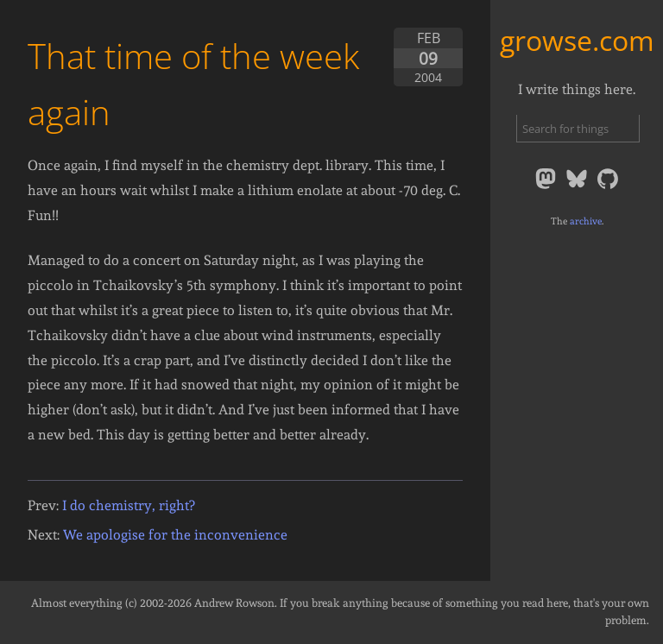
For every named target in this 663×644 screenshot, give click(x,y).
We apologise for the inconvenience (175, 535)
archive (586, 221)
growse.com (577, 40)
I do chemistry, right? (128, 505)
